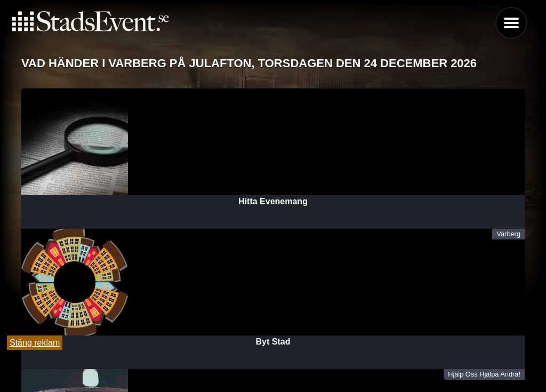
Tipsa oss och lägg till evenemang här (273, 356)
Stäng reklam (35, 343)
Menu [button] (511, 23)
